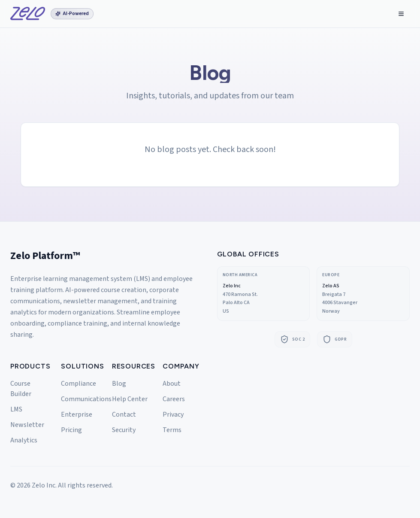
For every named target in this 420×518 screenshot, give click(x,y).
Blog (119, 384)
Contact (124, 414)
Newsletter (27, 425)
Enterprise (77, 414)
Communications (86, 399)
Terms (172, 430)
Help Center (130, 399)
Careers (174, 399)
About (172, 384)
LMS (16, 409)
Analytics (24, 440)
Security (124, 430)
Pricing (71, 430)
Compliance (79, 384)
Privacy (173, 414)
